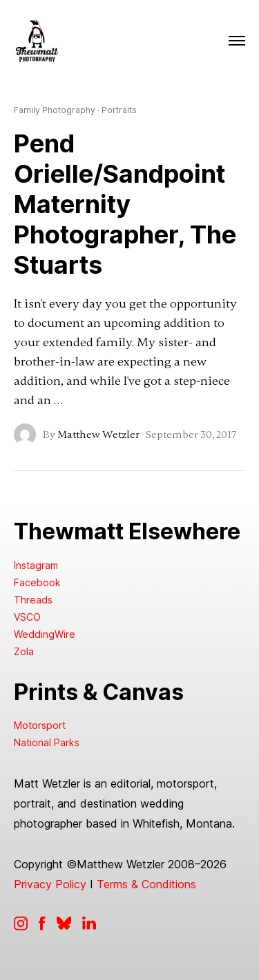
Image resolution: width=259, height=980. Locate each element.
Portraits (119, 110)
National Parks (47, 742)
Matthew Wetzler (98, 434)
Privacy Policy (50, 884)
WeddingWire (45, 634)
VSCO (27, 617)
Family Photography (55, 110)
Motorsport (40, 725)
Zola (24, 651)
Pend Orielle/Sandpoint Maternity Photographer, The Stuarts (125, 204)
